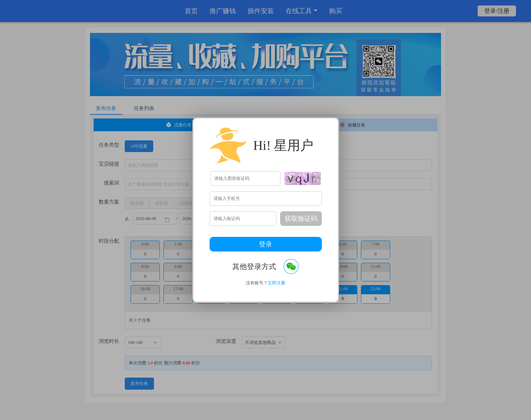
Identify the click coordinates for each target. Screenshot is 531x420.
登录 (265, 244)
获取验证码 (301, 219)
